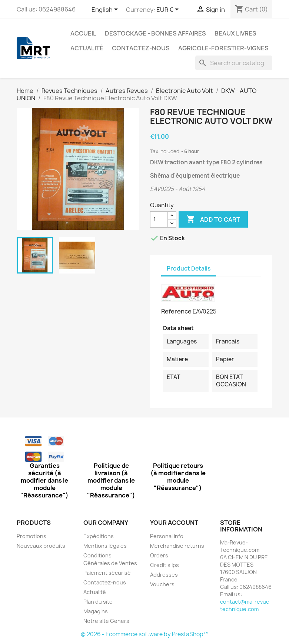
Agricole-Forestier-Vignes (223, 48)
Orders (159, 555)
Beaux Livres (235, 33)
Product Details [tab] (189, 269)
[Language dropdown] (106, 10)
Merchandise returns (177, 546)
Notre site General (107, 621)
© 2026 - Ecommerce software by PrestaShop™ (145, 634)
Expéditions (99, 536)
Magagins (96, 611)
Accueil (83, 33)
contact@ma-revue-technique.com (246, 605)
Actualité (87, 48)
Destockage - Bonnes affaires (155, 33)
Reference (176, 311)
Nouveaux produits (41, 546)
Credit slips (165, 565)
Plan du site (98, 602)
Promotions (31, 536)
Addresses (164, 575)
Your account (174, 523)
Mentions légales (105, 546)
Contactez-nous (141, 48)
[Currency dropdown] (169, 10)
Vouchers (162, 584)
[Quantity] (159, 219)
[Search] (234, 63)
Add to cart (213, 219)
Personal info (167, 536)
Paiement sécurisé (107, 573)
